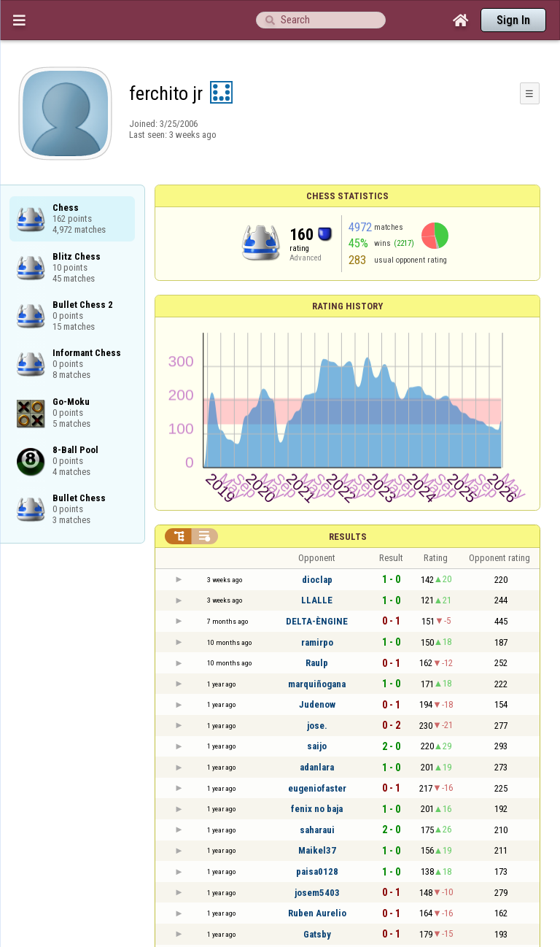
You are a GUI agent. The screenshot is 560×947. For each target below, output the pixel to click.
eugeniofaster (317, 788)
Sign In (513, 20)
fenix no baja (317, 809)
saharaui (317, 830)
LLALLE (317, 600)
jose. (317, 726)
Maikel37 (317, 850)
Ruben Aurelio (317, 913)
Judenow (317, 704)
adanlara (317, 767)
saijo (317, 746)
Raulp (317, 663)
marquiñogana (317, 684)
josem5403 (317, 893)
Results (348, 537)
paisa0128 (317, 871)
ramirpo (317, 642)
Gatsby (317, 934)
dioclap (317, 580)
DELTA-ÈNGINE (317, 621)
